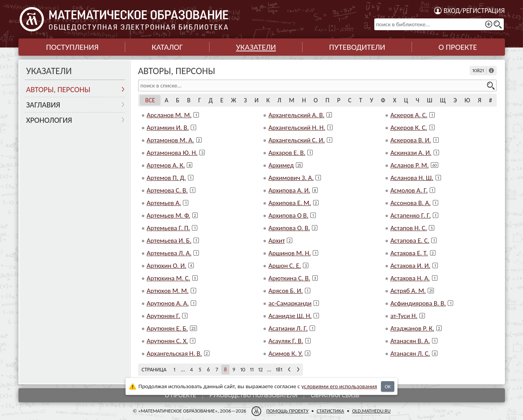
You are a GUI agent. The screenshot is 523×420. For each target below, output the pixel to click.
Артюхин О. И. (167, 266)
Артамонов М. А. (170, 140)
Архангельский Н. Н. (297, 128)
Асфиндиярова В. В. (418, 303)
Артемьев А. (164, 203)
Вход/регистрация (474, 11)
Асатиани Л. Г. (288, 328)
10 (243, 370)
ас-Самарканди (290, 303)
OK (387, 386)
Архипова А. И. (289, 190)
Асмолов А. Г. (409, 190)
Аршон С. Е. (285, 266)
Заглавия (43, 105)
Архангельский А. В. (296, 115)
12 (261, 370)
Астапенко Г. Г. (411, 215)
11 (252, 370)
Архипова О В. (288, 215)
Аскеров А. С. (409, 115)
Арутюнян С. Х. (168, 341)
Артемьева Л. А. (169, 253)
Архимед (281, 165)
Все (150, 100)
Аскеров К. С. (409, 128)
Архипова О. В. (289, 228)
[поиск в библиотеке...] (439, 24)
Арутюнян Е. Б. (167, 328)
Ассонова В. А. (411, 203)
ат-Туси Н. (404, 316)
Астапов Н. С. (409, 228)
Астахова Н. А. (410, 278)
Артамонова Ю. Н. (172, 153)
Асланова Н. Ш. (412, 178)
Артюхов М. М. (168, 291)
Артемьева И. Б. (169, 241)
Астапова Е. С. (410, 241)
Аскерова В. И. (411, 140)
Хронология (49, 120)
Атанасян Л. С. (410, 354)
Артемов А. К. (166, 165)
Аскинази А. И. (411, 153)
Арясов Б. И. (285, 291)
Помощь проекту (287, 411)
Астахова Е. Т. (409, 253)
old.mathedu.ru (371, 411)
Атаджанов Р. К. (412, 328)
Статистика (330, 411)
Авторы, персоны (58, 89)
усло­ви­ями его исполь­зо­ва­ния (339, 386)
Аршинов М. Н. (290, 253)
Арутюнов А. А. (168, 303)
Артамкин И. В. (168, 128)
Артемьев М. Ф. (169, 215)
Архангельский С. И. (296, 140)
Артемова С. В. (167, 190)
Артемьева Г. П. (169, 228)
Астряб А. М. (408, 291)
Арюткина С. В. (289, 278)
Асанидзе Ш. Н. (290, 316)
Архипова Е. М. (290, 203)
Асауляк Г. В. (286, 341)
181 (279, 370)
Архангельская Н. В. (174, 354)
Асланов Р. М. (410, 165)
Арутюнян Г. (164, 316)
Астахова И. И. (410, 266)
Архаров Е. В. (287, 153)
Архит (277, 241)
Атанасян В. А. (410, 341)
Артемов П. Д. (166, 178)
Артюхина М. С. (169, 278)
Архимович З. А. (291, 178)
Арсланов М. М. (169, 115)
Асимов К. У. (286, 354)
